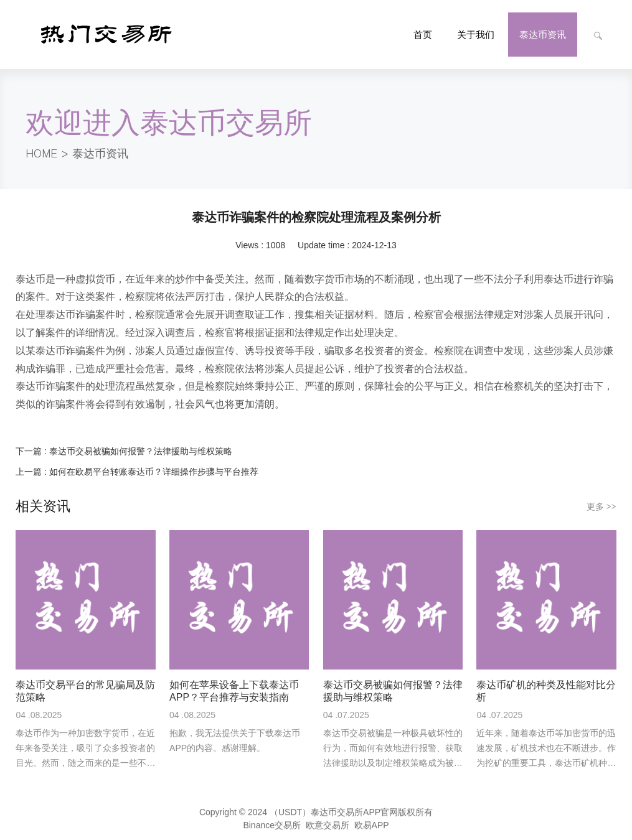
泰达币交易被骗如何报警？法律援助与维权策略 (141, 451)
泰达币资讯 (100, 154)
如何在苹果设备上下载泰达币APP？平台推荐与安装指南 (234, 691)
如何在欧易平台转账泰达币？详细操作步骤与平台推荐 (154, 472)
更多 (601, 506)
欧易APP (372, 828)
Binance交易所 (272, 828)
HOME (41, 154)
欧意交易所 (328, 828)
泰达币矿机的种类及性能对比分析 (546, 691)
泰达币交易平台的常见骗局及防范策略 (85, 691)
